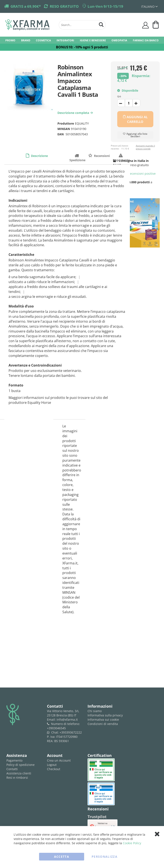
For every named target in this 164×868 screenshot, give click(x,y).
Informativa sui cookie (103, 720)
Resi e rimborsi (17, 778)
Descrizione (39, 156)
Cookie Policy (132, 843)
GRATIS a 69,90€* (26, 6)
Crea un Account (59, 760)
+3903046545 (56, 728)
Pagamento (14, 760)
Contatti (12, 769)
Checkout (54, 769)
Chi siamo (95, 711)
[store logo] (30, 25)
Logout (52, 765)
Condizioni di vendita (103, 724)
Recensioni (101, 156)
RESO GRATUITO (64, 6)
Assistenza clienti (19, 773)
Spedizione (77, 156)
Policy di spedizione (20, 765)
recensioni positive (134, 174)
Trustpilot (97, 817)
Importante (121, 156)
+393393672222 (71, 732)
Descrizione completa (76, 113)
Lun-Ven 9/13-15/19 (105, 6)
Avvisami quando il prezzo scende (145, 147)
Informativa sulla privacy (105, 715)
